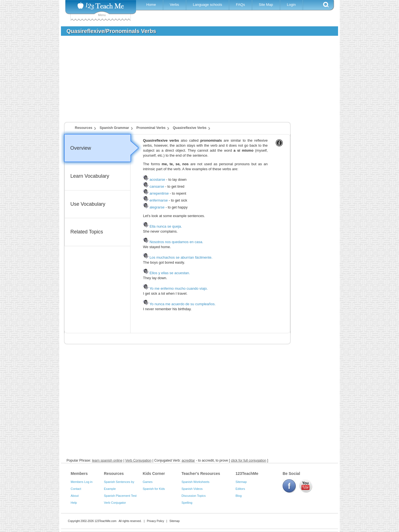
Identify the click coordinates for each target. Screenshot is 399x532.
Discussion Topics (194, 496)
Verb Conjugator (115, 503)
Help (74, 503)
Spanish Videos (192, 489)
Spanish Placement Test (120, 496)
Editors (240, 489)
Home (151, 5)
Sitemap (241, 482)
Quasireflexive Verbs (190, 128)
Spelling (187, 503)
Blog (239, 496)
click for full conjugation (249, 460)
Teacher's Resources (201, 474)
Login (291, 5)
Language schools (208, 5)
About (75, 496)
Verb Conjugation (138, 460)
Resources (84, 128)
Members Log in (82, 482)
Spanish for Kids (154, 489)
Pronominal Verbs (151, 128)
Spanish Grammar (114, 128)
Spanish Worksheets (195, 482)
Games (148, 482)
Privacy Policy (155, 521)
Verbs (174, 5)
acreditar (188, 460)
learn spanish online (107, 460)
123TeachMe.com (105, 521)
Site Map (266, 5)
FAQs (240, 5)
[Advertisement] (195, 82)
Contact (76, 489)
